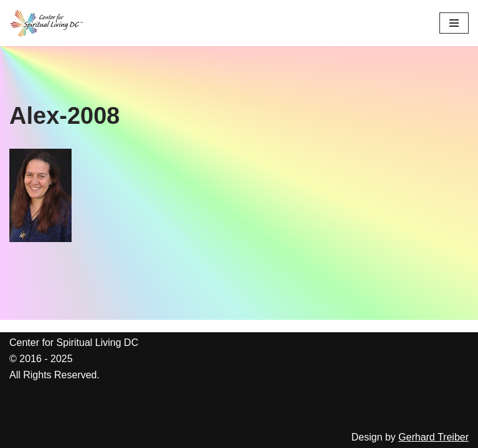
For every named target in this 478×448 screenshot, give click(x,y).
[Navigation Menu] (454, 23)
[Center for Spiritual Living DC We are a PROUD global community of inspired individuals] (47, 23)
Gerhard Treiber (433, 437)
